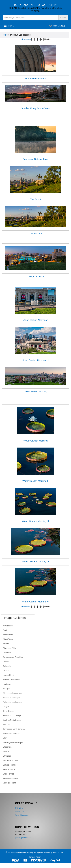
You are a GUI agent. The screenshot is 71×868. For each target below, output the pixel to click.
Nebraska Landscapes (12, 702)
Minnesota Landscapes (13, 693)
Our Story (19, 808)
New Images (8, 626)
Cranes (6, 671)
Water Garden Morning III (35, 521)
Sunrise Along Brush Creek (35, 108)
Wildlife (6, 751)
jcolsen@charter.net (23, 838)
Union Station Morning (35, 391)
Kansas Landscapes (11, 680)
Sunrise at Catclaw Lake (36, 159)
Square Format (9, 765)
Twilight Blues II (35, 276)
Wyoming (7, 756)
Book (5, 630)
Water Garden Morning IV (35, 561)
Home (5, 35)
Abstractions (8, 635)
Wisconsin (7, 747)
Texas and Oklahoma (12, 734)
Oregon (6, 707)
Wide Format (8, 774)
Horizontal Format (10, 760)
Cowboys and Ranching (13, 657)
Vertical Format (9, 769)
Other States (8, 711)
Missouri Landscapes (12, 698)
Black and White (10, 648)
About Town (8, 639)
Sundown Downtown (35, 79)
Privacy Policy (35, 857)
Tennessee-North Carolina (14, 729)
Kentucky (7, 684)
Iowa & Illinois (9, 675)
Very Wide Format (11, 778)
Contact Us (20, 812)
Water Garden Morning (36, 441)
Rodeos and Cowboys (12, 716)
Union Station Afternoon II (35, 360)
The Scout (35, 199)
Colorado (7, 666)
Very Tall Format (10, 783)
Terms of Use (58, 852)
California (7, 653)
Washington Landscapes (13, 742)
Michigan (7, 689)
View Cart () (59, 26)
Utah (5, 738)
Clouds (6, 662)
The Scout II (35, 233)
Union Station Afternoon (35, 320)
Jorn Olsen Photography (36, 5)
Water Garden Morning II (35, 481)
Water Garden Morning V (35, 602)
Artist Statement (22, 815)
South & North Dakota (12, 720)
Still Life (6, 725)
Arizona (6, 644)
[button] (11, 26)
